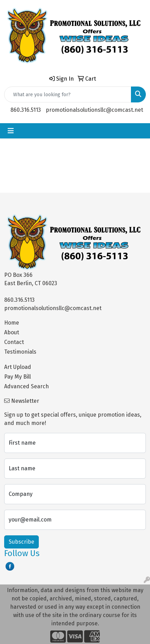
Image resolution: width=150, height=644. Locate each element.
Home (12, 323)
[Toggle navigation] (11, 131)
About (12, 332)
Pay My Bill (17, 377)
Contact (14, 342)
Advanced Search (27, 386)
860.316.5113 (26, 110)
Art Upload (18, 367)
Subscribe (21, 542)
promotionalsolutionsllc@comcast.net (94, 110)
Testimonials (20, 352)
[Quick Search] (68, 94)
